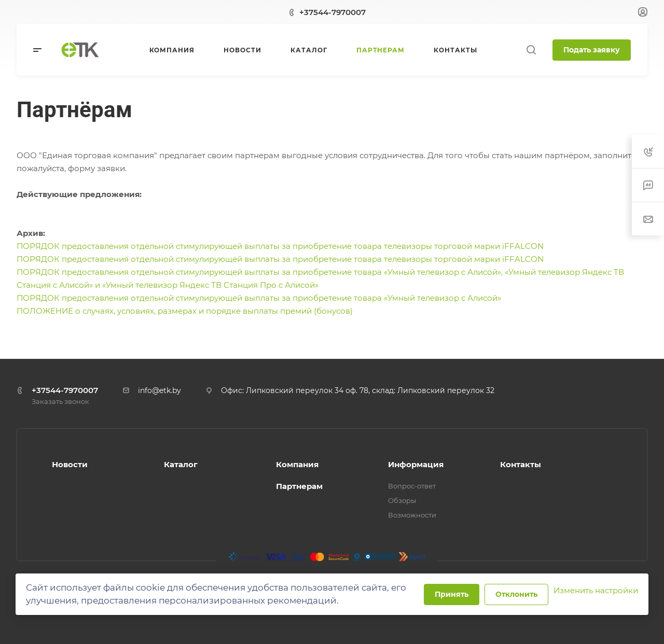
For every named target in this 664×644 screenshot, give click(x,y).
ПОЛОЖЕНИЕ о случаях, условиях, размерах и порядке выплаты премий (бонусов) (185, 311)
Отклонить (516, 594)
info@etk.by (160, 390)
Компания (297, 464)
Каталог (181, 464)
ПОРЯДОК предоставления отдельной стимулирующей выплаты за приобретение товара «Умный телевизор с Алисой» (259, 298)
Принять (452, 594)
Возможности (412, 515)
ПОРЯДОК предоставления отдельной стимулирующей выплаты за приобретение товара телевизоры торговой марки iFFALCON (280, 246)
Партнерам (299, 486)
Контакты (521, 464)
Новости (70, 464)
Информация (416, 464)
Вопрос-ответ (412, 486)
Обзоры (402, 500)
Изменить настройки (596, 590)
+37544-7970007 (333, 12)
